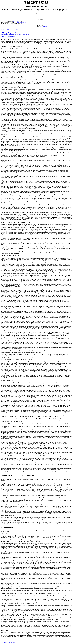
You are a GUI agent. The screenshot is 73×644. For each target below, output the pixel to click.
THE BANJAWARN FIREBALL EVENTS (10, 30)
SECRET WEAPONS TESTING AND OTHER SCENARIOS (15, 35)
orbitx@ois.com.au (43, 26)
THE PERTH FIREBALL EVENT (8, 32)
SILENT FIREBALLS (6, 34)
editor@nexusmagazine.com (22, 22)
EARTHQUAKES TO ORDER (8, 36)
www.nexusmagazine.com (14, 25)
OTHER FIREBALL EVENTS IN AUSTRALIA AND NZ (14, 31)
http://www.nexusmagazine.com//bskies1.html (9, 642)
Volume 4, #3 (16, 21)
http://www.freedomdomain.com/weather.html (9, 640)
